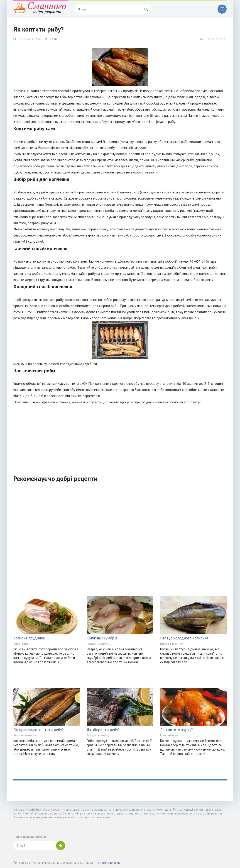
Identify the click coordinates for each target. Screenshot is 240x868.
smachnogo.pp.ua (109, 863)
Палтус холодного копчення (184, 638)
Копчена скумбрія (102, 638)
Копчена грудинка (29, 638)
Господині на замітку (98, 644)
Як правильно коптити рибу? (38, 730)
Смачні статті (21, 644)
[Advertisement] (120, 437)
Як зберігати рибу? (103, 730)
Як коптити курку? (176, 730)
